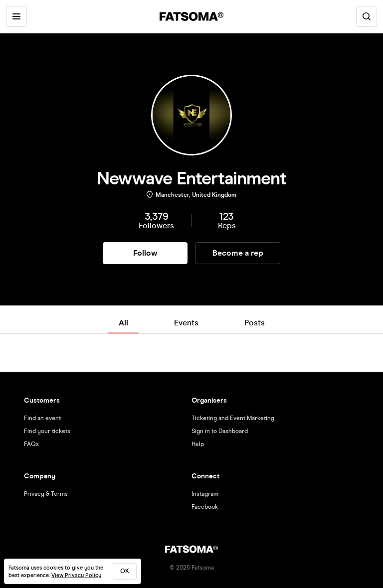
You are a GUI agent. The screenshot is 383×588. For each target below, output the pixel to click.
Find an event (42, 418)
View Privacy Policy (76, 575)
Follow (145, 253)
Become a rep (238, 253)
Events (186, 323)
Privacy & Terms (46, 494)
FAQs (31, 444)
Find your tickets (47, 431)
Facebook (205, 507)
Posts (255, 323)
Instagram (205, 494)
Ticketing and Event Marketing (233, 418)
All (123, 323)
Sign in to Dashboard (220, 431)
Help (198, 444)
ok (125, 571)
